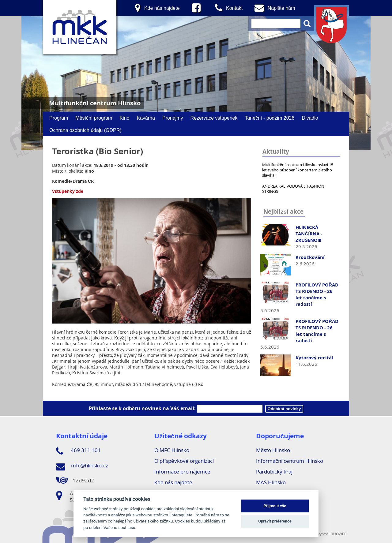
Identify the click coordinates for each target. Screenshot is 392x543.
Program (59, 118)
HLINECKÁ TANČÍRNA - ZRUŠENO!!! (309, 234)
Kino (124, 118)
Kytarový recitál (314, 358)
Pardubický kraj (274, 472)
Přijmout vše (275, 506)
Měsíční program (94, 118)
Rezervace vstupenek (214, 118)
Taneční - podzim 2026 (269, 118)
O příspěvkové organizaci (184, 461)
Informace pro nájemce (182, 472)
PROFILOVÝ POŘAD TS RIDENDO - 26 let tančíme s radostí (317, 294)
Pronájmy (173, 118)
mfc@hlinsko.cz (82, 466)
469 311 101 (78, 451)
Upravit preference (275, 521)
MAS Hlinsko (271, 482)
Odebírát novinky (284, 409)
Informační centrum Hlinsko (290, 461)
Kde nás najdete (173, 482)
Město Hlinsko (273, 450)
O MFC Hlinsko (172, 450)
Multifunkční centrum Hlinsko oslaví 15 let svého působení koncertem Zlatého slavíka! (298, 170)
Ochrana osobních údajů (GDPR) (85, 130)
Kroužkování (310, 257)
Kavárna (146, 118)
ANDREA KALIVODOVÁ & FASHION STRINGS (293, 189)
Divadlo (310, 118)
